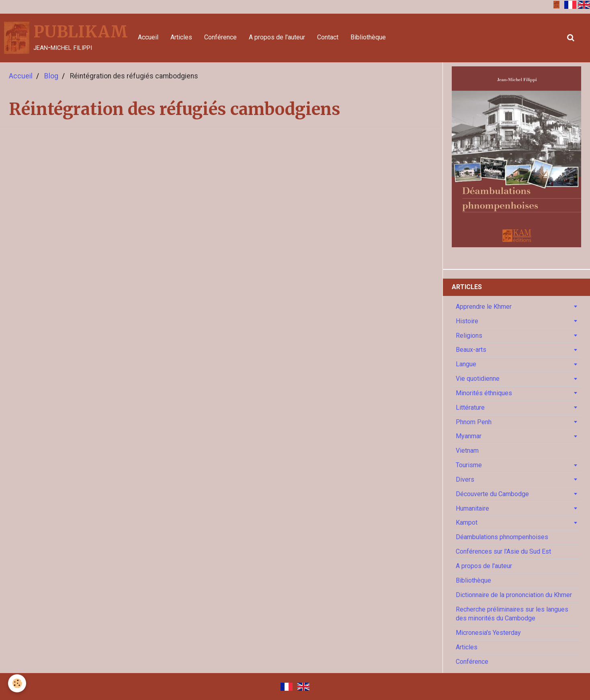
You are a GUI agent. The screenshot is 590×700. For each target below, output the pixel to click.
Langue (466, 364)
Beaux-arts (471, 350)
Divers (465, 479)
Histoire (467, 321)
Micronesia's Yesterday (488, 633)
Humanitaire (472, 508)
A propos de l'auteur (277, 37)
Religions (469, 336)
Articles (181, 37)
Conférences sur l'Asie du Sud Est (503, 551)
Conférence (220, 37)
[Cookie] (17, 683)
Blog (51, 76)
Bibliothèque (368, 37)
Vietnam (467, 451)
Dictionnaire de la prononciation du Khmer (514, 595)
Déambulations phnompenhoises (502, 537)
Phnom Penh (474, 422)
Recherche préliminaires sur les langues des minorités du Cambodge (512, 614)
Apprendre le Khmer (484, 307)
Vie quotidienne (478, 379)
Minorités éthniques (484, 393)
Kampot (467, 522)
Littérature (470, 407)
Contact (328, 37)
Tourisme (469, 465)
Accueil (148, 37)
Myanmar (469, 436)
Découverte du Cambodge (492, 494)
